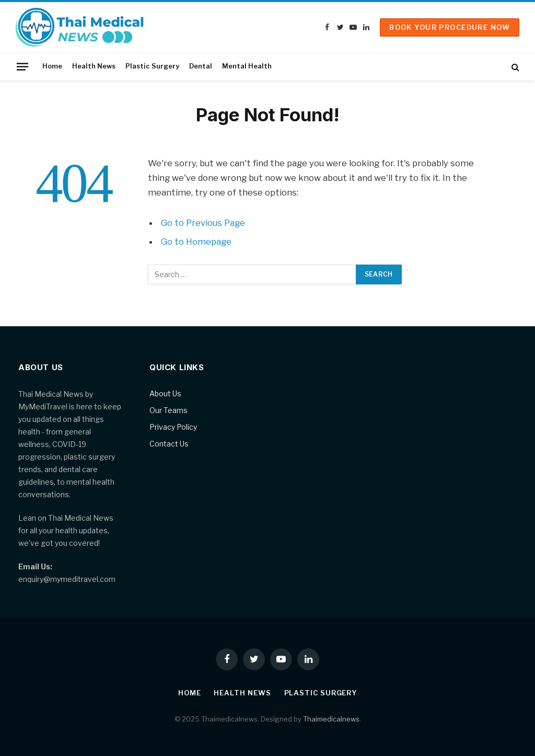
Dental (201, 66)
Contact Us (169, 444)
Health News (94, 66)
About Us (165, 393)
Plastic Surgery (152, 66)
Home (52, 66)
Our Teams (168, 410)
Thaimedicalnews (331, 719)
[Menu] (22, 66)
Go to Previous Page (203, 223)
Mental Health (247, 66)
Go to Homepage (196, 242)
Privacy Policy (173, 427)
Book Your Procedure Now (450, 27)
